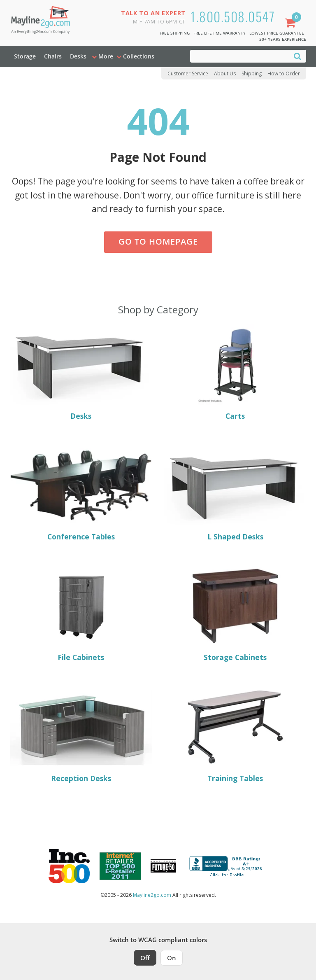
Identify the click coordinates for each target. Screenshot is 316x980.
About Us (225, 73)
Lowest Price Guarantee (277, 33)
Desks (78, 56)
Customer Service (188, 73)
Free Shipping (175, 33)
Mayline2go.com (152, 895)
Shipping (252, 73)
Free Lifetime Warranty (220, 33)
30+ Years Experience (283, 39)
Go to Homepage (158, 241)
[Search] (297, 56)
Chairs (53, 56)
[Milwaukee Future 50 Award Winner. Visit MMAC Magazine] (163, 866)
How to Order (284, 73)
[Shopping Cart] (292, 24)
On (172, 958)
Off (145, 958)
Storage (25, 56)
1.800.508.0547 (233, 16)
